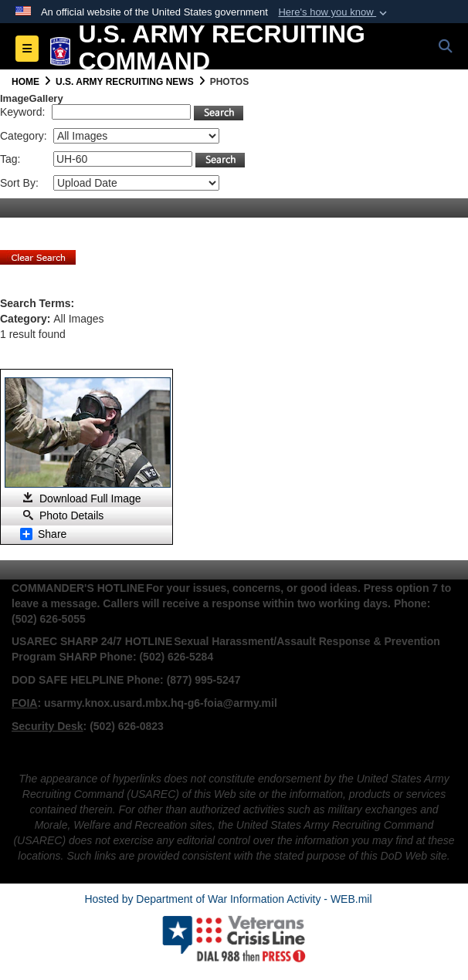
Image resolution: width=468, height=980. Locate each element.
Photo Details (71, 515)
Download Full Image (90, 498)
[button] (334, 12)
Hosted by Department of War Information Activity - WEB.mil (228, 899)
